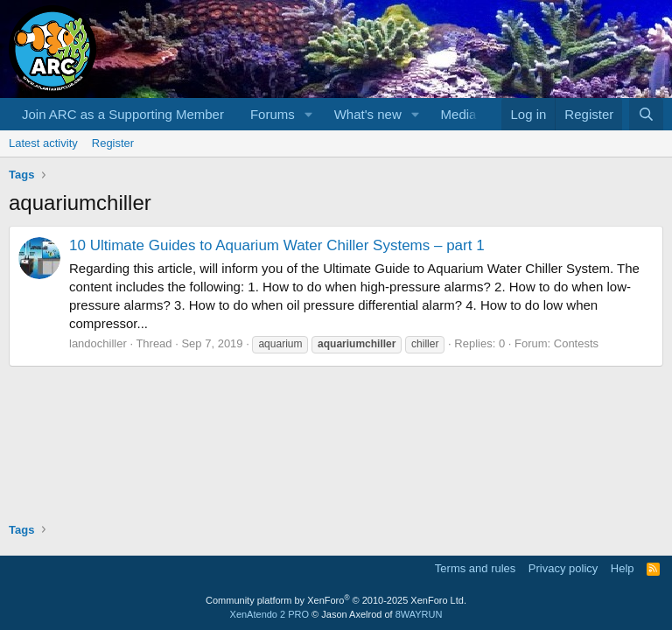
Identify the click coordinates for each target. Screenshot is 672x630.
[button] (309, 114)
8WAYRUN (419, 614)
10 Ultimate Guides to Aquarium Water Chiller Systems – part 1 (277, 245)
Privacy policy (563, 568)
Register (113, 143)
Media (459, 114)
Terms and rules (475, 568)
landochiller (98, 343)
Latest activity (43, 143)
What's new (368, 114)
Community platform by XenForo (336, 600)
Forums (273, 114)
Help (623, 568)
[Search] (646, 114)
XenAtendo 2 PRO (270, 614)
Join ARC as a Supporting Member (123, 114)
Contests (576, 343)
